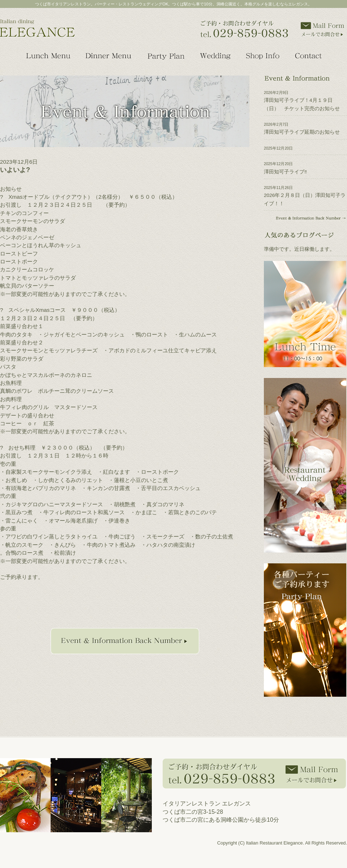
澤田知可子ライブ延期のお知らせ (302, 132)
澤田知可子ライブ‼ (285, 172)
